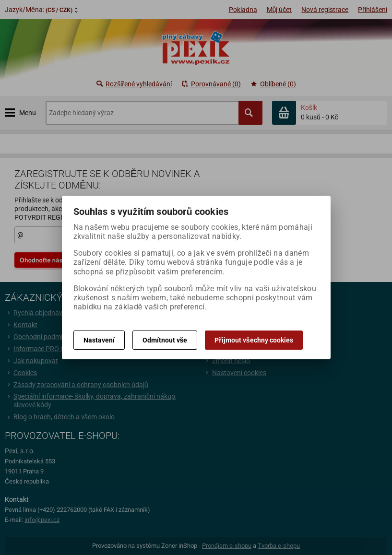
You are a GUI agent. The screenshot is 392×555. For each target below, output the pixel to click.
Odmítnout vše (165, 340)
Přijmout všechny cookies (254, 340)
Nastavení (99, 340)
